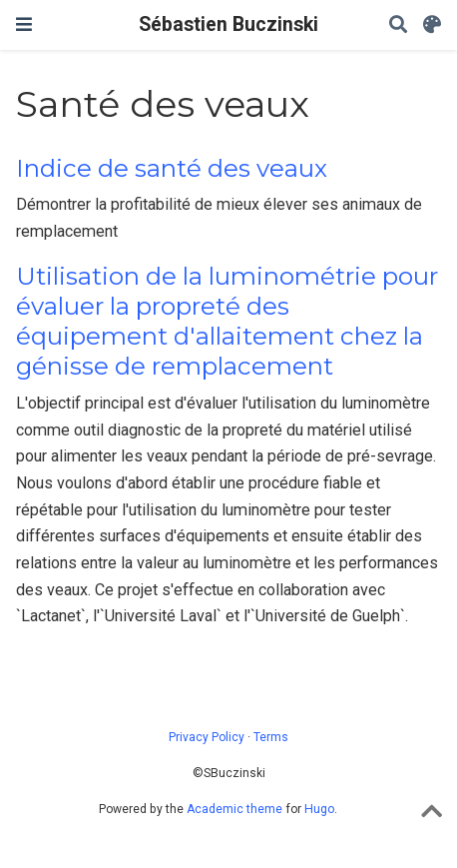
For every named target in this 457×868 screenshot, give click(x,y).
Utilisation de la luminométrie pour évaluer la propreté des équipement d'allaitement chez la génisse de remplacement (227, 322)
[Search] (398, 25)
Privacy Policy (207, 737)
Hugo (319, 809)
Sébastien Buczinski (228, 24)
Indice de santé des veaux (172, 168)
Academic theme (234, 809)
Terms (271, 737)
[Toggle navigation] (24, 24)
